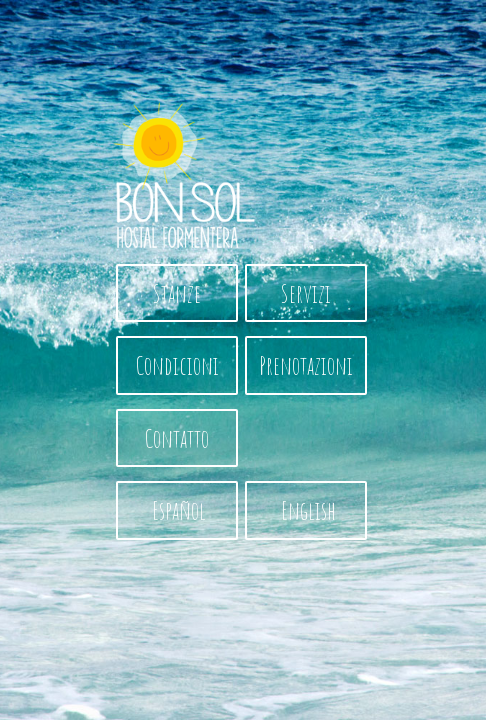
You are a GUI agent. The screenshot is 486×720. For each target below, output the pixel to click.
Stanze (177, 293)
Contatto (177, 438)
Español (177, 510)
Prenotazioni (306, 365)
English (306, 510)
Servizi (306, 293)
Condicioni (177, 365)
